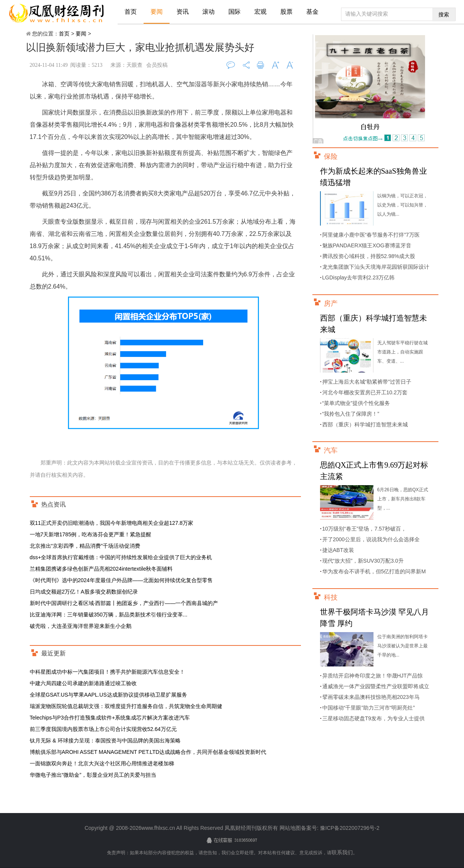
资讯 (183, 12)
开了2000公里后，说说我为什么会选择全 (371, 539)
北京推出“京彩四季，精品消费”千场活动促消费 (85, 546)
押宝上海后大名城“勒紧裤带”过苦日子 (367, 382)
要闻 (157, 12)
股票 (286, 12)
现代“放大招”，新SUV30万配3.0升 (363, 561)
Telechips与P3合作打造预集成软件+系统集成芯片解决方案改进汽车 (110, 718)
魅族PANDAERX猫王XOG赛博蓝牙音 (367, 245)
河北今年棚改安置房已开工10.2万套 (365, 392)
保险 (331, 156)
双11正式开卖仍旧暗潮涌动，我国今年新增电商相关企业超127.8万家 (112, 523)
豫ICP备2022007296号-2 (349, 828)
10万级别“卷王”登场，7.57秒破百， (364, 529)
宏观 (260, 12)
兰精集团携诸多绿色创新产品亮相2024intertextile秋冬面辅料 (101, 569)
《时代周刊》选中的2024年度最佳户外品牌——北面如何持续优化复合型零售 (121, 580)
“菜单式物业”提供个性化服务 (356, 403)
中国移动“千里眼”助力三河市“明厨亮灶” (369, 708)
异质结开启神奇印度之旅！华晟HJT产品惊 (373, 676)
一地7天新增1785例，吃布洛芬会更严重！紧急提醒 (91, 534)
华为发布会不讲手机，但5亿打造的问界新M (374, 571)
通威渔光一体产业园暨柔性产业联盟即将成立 (376, 686)
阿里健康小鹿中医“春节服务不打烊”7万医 (371, 235)
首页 (131, 12)
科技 (331, 597)
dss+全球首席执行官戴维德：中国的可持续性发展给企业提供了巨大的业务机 (121, 557)
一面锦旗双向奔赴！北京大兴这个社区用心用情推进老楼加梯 (102, 763)
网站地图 (290, 828)
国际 (234, 12)
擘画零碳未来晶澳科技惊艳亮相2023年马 (371, 697)
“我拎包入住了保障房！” (351, 414)
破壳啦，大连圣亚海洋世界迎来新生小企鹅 (81, 626)
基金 (312, 12)
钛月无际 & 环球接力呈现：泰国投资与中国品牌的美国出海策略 (105, 741)
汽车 (331, 450)
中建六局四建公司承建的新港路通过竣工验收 (83, 683)
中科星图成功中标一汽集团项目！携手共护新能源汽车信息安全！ (107, 672)
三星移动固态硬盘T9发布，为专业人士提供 (373, 718)
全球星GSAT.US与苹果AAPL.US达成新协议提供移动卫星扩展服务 (108, 695)
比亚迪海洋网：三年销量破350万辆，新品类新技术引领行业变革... (109, 615)
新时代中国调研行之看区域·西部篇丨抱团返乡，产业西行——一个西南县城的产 (124, 603)
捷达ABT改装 (338, 550)
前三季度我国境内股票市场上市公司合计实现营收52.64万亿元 (103, 729)
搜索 (444, 15)
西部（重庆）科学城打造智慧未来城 (365, 424)
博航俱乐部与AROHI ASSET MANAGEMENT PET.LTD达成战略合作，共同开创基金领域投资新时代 (148, 752)
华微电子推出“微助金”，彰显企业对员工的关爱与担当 (93, 775)
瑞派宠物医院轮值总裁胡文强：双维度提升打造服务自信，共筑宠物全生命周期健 (126, 706)
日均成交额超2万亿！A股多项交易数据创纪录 (84, 592)
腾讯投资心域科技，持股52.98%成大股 (369, 256)
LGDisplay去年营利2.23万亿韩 (359, 278)
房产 (331, 303)
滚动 (209, 12)
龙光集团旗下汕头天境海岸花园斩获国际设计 (376, 267)
